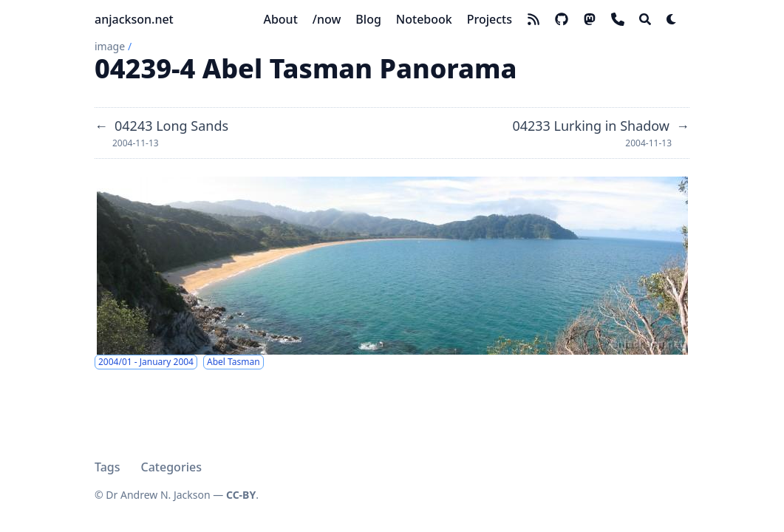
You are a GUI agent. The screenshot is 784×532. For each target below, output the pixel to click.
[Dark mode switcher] (672, 19)
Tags (108, 467)
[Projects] (490, 19)
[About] (280, 19)
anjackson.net (134, 19)
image (110, 46)
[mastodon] (590, 19)
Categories (171, 467)
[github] (562, 19)
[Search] (645, 19)
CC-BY (241, 495)
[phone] (618, 19)
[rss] (534, 19)
